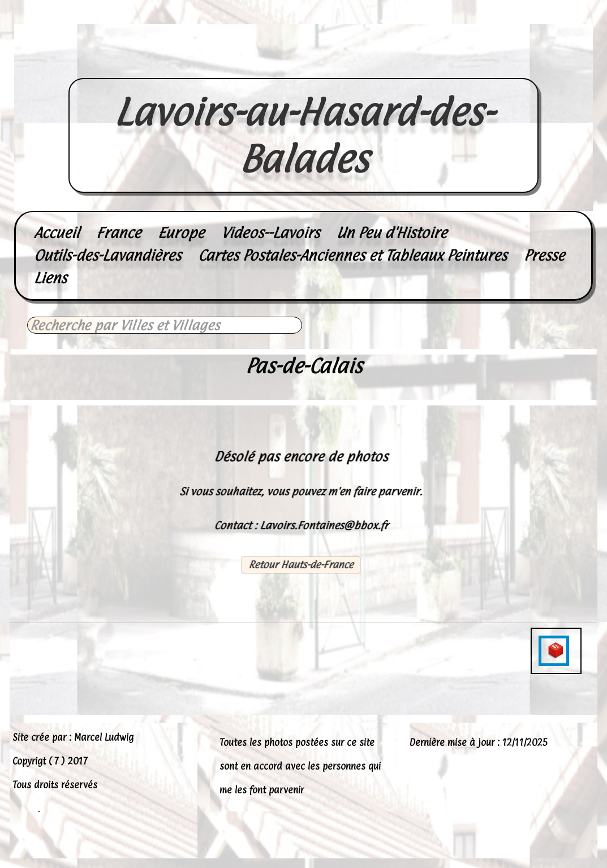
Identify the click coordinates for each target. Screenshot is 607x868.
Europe (181, 233)
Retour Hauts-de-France (301, 565)
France (119, 233)
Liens (50, 278)
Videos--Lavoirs (270, 233)
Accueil (57, 233)
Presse (544, 255)
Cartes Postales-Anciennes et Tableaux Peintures (352, 255)
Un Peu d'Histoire (392, 233)
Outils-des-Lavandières (107, 255)
